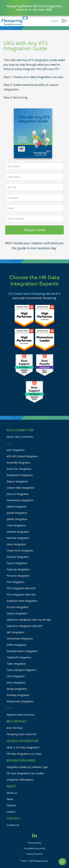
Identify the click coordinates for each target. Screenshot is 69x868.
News (10, 799)
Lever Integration (16, 525)
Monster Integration (18, 532)
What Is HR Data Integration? (23, 747)
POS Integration (16, 582)
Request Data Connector (21, 715)
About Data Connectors (20, 437)
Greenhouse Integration (20, 500)
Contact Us (13, 825)
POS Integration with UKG (21, 595)
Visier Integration (16, 683)
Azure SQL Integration (19, 469)
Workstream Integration (20, 701)
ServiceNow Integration (20, 639)
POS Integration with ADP (21, 588)
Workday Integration (18, 695)
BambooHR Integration (20, 475)
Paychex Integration (18, 557)
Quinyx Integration (17, 613)
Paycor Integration (17, 563)
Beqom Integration (17, 481)
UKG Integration (16, 676)
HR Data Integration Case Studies (25, 773)
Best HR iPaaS (15, 728)
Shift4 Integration (16, 645)
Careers (11, 812)
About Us (12, 793)
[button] (55, 21)
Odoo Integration (16, 544)
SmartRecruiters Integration (22, 651)
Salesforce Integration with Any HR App (29, 620)
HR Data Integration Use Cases (24, 754)
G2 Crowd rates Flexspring (27, 294)
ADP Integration (16, 450)
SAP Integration (15, 632)
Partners (11, 805)
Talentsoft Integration (19, 657)
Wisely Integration (17, 689)
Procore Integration (18, 607)
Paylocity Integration (18, 569)
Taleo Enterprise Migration (22, 670)
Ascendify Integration (19, 463)
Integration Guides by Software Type (27, 767)
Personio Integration (18, 576)
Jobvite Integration (17, 519)
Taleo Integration (16, 664)
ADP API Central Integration (22, 456)
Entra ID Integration (18, 494)
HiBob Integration (17, 507)
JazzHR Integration (17, 513)
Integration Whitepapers (20, 780)
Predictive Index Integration (22, 601)
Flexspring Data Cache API (21, 734)
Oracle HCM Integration (20, 551)
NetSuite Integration (18, 538)
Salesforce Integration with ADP (25, 626)
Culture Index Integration (21, 488)
